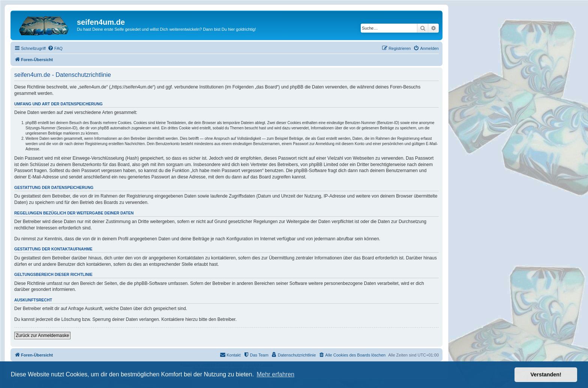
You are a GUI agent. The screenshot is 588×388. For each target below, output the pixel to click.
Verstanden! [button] (546, 375)
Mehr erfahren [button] (275, 374)
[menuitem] (55, 48)
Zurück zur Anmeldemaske (42, 336)
